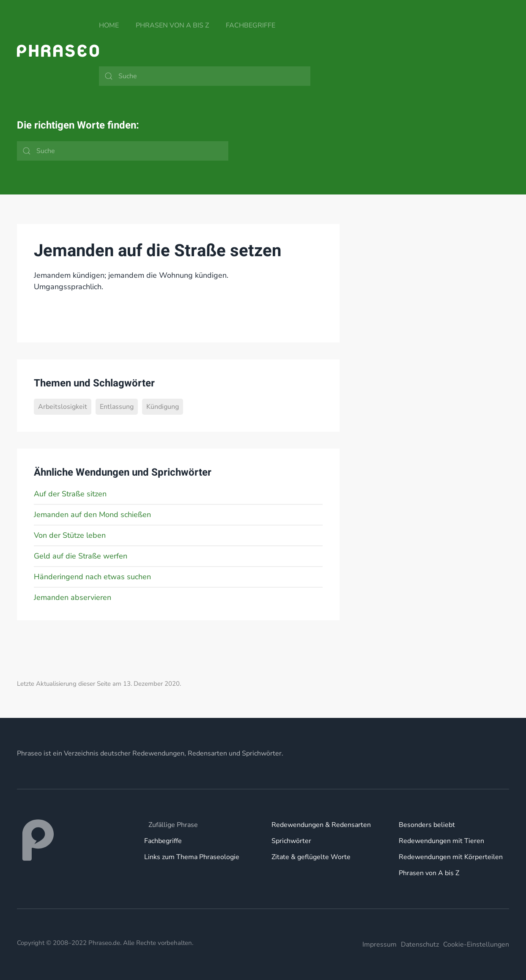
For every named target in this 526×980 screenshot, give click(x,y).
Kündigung (163, 407)
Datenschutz (420, 944)
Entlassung (117, 407)
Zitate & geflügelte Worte (311, 857)
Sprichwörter (291, 841)
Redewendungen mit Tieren (441, 841)
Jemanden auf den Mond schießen (92, 515)
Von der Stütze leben (70, 535)
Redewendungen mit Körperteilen (451, 857)
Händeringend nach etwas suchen (92, 577)
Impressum (379, 944)
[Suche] (205, 76)
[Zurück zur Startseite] (58, 51)
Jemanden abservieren (73, 597)
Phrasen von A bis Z (172, 25)
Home (109, 25)
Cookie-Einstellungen (476, 944)
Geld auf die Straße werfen (81, 556)
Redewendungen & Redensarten (321, 825)
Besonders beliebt (427, 825)
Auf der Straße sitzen (70, 494)
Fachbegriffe (251, 25)
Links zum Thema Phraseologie (192, 857)
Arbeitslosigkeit (63, 407)
